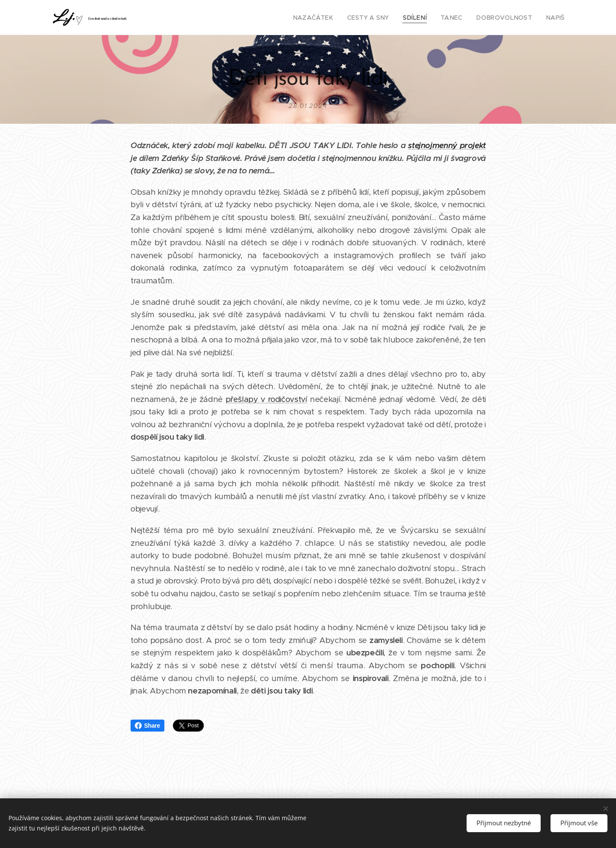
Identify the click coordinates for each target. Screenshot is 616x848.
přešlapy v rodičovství (266, 399)
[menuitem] (333, 18)
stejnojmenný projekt (447, 145)
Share (147, 726)
